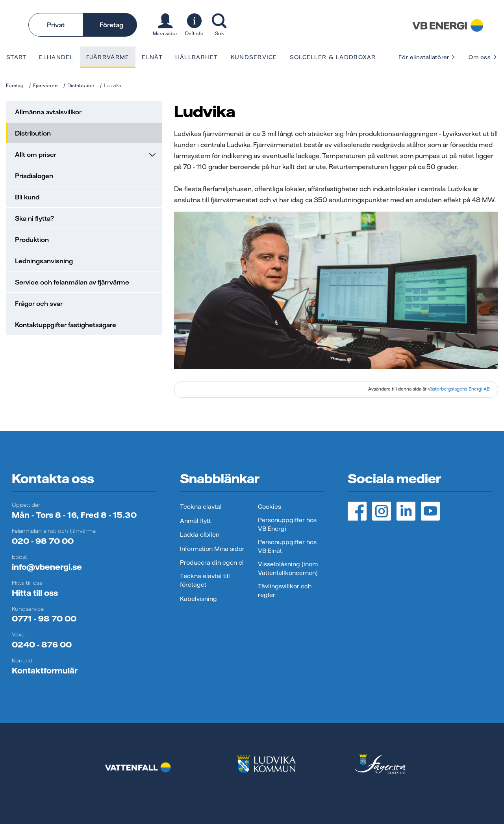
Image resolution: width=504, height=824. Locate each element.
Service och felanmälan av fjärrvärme (72, 282)
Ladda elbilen (200, 535)
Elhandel (56, 57)
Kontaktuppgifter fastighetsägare (66, 325)
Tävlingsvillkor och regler (285, 591)
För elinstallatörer (427, 57)
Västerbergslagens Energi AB (459, 389)
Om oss (483, 57)
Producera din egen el (212, 563)
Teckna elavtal (201, 507)
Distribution (81, 85)
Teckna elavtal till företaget (205, 580)
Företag (111, 25)
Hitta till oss (35, 593)
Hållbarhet (197, 57)
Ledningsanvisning (44, 261)
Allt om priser (85, 154)
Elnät (152, 57)
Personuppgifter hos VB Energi (287, 525)
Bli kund (27, 197)
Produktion (32, 240)
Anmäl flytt (195, 521)
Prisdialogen (34, 176)
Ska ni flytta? (34, 218)
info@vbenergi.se (47, 567)
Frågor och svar (39, 303)
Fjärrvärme (108, 57)
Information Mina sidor (212, 549)
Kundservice (254, 57)
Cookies (270, 507)
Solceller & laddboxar (333, 57)
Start (16, 57)
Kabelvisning (198, 599)
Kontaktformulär (45, 671)
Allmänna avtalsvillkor (48, 112)
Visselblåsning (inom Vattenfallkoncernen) (288, 569)
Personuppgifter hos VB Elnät (287, 547)
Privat (56, 25)
